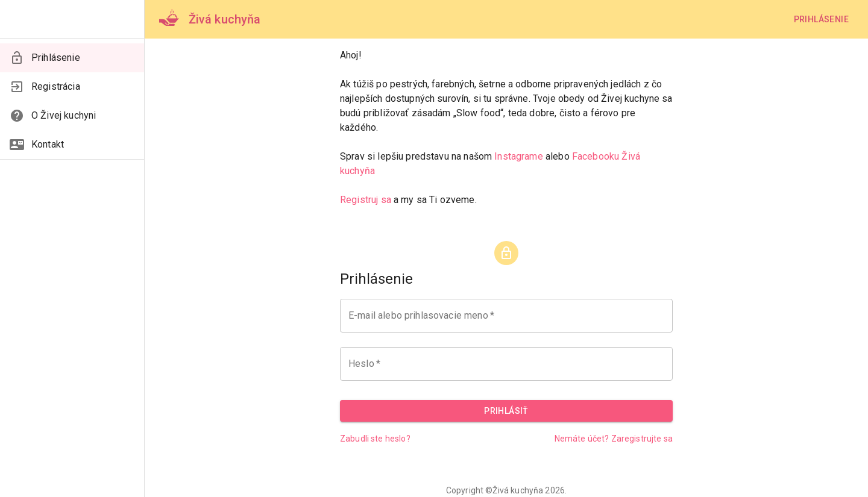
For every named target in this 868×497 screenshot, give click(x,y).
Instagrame (519, 156)
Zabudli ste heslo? (375, 439)
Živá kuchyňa (518, 490)
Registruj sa (366, 200)
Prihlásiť (506, 411)
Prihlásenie (821, 19)
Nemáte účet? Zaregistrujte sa (614, 439)
